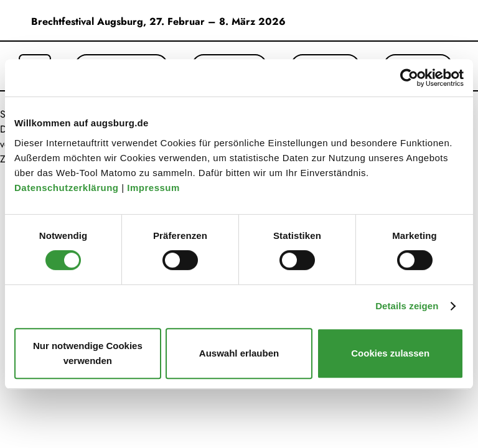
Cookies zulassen (390, 353)
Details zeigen (407, 306)
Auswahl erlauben (239, 353)
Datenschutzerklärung (68, 188)
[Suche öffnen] (35, 58)
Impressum (155, 188)
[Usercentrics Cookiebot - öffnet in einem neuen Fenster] (409, 78)
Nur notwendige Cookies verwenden (88, 353)
